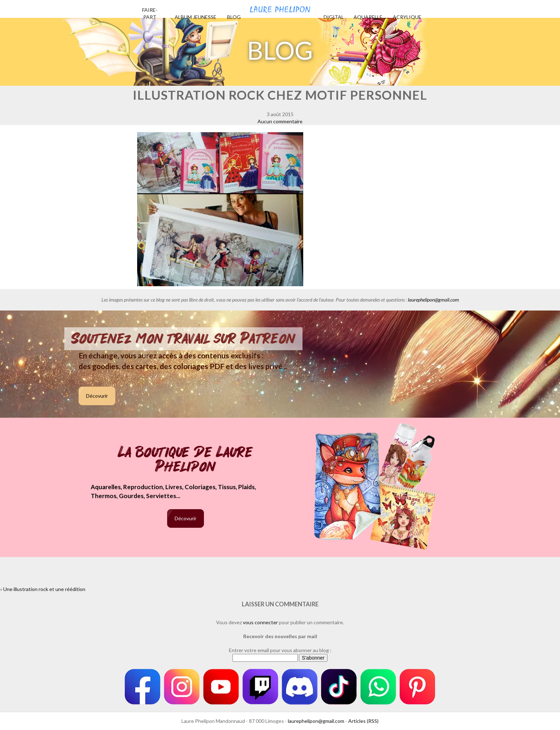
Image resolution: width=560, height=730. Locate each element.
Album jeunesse (196, 17)
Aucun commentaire (280, 121)
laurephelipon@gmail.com (433, 300)
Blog (234, 17)
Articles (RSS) (363, 721)
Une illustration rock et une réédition (44, 589)
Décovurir (97, 396)
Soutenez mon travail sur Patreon (183, 339)
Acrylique (407, 17)
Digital (334, 17)
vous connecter (260, 622)
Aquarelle (368, 17)
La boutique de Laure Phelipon (186, 460)
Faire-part (150, 13)
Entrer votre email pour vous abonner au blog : (280, 650)
